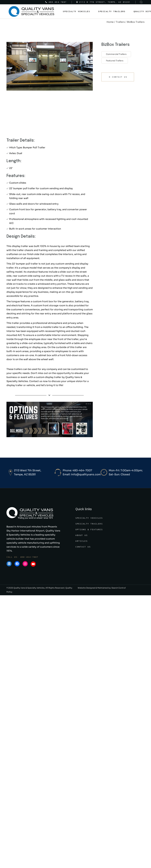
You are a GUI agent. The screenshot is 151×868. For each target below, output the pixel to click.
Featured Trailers (115, 61)
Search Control (119, 588)
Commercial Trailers (116, 54)
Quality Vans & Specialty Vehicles (29, 588)
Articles (82, 541)
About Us (82, 535)
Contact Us (83, 547)
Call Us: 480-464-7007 (23, 557)
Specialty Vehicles (89, 518)
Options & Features (89, 530)
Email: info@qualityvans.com (82, 474)
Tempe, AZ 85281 (25, 474)
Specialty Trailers (89, 524)
